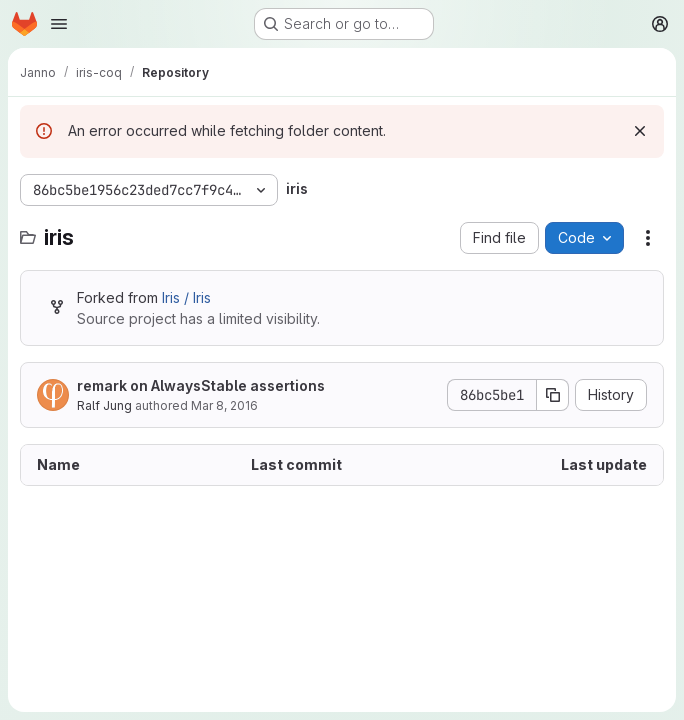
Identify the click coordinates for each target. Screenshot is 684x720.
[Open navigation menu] (59, 24)
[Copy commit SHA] (553, 395)
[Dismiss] (640, 131)
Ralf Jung (104, 405)
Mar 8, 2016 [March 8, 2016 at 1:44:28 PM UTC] (224, 405)
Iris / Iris (186, 297)
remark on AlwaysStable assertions (201, 385)
